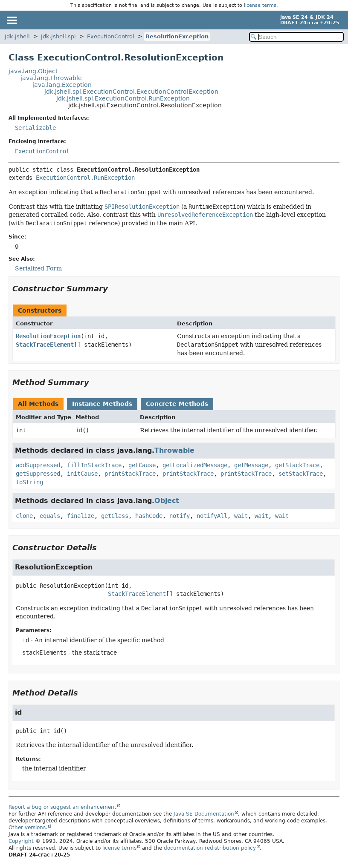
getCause (142, 465)
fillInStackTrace (94, 465)
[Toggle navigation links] (12, 20)
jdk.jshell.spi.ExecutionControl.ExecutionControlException (131, 92)
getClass (115, 516)
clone (24, 516)
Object (167, 501)
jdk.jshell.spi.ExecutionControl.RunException (123, 98)
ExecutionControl (111, 36)
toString (29, 482)
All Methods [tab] (38, 404)
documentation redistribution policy (210, 848)
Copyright (21, 841)
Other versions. (28, 828)
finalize (81, 516)
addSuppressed (38, 465)
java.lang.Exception (62, 85)
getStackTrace (297, 465)
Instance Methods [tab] (102, 404)
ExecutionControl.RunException (85, 178)
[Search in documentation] (296, 37)
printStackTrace (130, 474)
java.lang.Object (33, 71)
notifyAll (212, 516)
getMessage (251, 465)
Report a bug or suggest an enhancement (62, 807)
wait (241, 516)
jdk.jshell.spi (58, 36)
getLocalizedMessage (195, 465)
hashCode (149, 516)
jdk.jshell (17, 36)
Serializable (35, 128)
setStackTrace (301, 474)
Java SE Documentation (204, 814)
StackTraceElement (45, 345)
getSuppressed (38, 474)
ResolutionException (177, 36)
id (79, 430)
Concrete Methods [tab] (177, 404)
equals (50, 516)
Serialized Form (38, 268)
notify (180, 516)
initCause (82, 474)
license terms (260, 5)
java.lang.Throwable (51, 78)
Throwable (174, 450)
